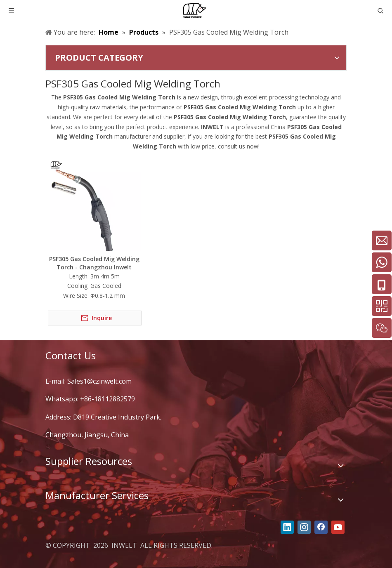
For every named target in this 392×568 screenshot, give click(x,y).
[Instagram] (304, 527)
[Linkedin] (287, 527)
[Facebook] (321, 527)
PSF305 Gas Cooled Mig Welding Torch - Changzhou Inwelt (94, 263)
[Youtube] (338, 527)
